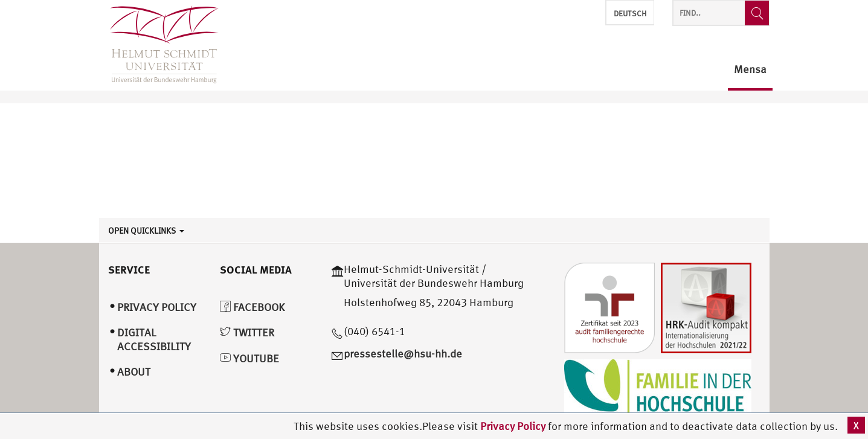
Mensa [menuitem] (750, 70)
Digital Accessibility (154, 339)
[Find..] (757, 13)
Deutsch (630, 14)
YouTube (249, 358)
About (134, 372)
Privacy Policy (514, 426)
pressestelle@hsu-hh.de (403, 354)
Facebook (252, 307)
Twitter (247, 332)
